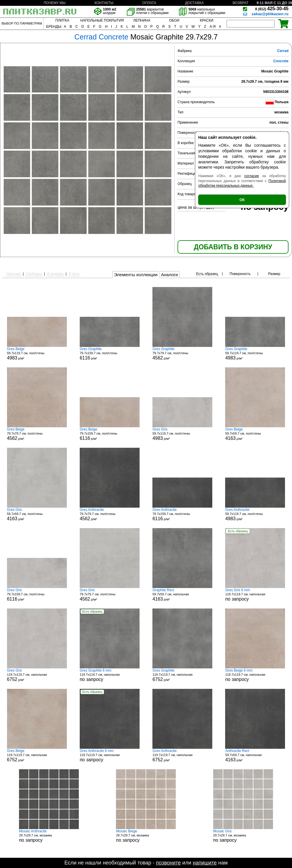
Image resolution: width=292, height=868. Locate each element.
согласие (252, 176)
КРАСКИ (206, 20)
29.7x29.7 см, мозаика (49, 836)
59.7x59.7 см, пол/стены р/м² (255, 434)
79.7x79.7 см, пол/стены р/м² (182, 354)
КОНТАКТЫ (104, 3)
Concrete (281, 61)
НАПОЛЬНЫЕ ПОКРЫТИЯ (102, 20)
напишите (205, 863)
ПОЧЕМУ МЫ (54, 3)
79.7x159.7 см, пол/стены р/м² (110, 354)
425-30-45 (272, 9)
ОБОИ (174, 20)
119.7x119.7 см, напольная (255, 595)
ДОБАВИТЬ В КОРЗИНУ (233, 247)
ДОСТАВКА (194, 3)
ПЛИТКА (62, 20)
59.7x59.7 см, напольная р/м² (182, 595)
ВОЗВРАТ (241, 3)
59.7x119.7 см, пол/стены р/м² (37, 354)
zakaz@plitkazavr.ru (270, 14)
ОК (242, 200)
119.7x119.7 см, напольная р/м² (37, 675)
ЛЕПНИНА (142, 20)
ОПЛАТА (149, 3)
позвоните (168, 863)
